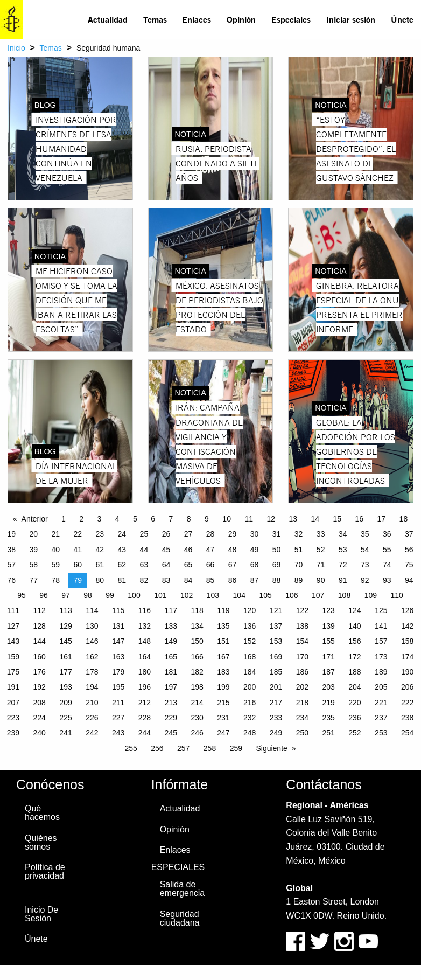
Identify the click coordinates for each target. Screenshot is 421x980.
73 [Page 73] (365, 565)
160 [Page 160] (40, 657)
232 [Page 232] (250, 718)
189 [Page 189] (381, 672)
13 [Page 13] (293, 519)
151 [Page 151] (223, 641)
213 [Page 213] (171, 703)
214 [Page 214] (197, 703)
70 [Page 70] (299, 565)
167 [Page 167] (223, 657)
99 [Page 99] (110, 595)
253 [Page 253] (381, 733)
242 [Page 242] (92, 733)
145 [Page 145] (65, 641)
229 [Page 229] (171, 718)
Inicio (16, 48)
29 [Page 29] (233, 534)
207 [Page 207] (13, 703)
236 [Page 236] (355, 718)
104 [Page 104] (239, 595)
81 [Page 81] (122, 580)
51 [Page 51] (299, 550)
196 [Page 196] (145, 687)
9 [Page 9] (207, 519)
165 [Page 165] (171, 657)
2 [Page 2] (81, 519)
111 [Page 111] (13, 610)
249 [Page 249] (276, 733)
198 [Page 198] (197, 687)
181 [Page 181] (171, 672)
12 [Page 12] (271, 519)
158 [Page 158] (407, 641)
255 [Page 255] (131, 748)
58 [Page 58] (33, 565)
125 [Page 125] (381, 610)
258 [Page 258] (210, 748)
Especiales (291, 19)
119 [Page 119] (223, 610)
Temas (155, 19)
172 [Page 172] (355, 657)
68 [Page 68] (255, 565)
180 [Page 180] (145, 672)
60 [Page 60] (78, 565)
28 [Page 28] (210, 534)
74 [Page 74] (387, 565)
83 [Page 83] (166, 580)
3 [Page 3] (100, 519)
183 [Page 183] (223, 672)
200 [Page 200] (250, 687)
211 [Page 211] (118, 703)
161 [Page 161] (65, 657)
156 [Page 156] (355, 641)
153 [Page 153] (276, 641)
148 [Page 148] (145, 641)
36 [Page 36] (387, 534)
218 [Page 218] (302, 703)
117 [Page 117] (171, 610)
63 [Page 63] (144, 565)
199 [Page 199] (223, 687)
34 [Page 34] (343, 534)
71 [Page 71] (321, 565)
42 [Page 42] (100, 550)
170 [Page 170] (302, 657)
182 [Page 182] (197, 672)
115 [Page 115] (118, 610)
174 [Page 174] (407, 657)
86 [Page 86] (233, 580)
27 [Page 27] (188, 534)
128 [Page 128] (40, 626)
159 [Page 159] (13, 657)
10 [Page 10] (227, 519)
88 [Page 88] (277, 580)
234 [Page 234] (302, 718)
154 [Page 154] (302, 641)
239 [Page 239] (13, 733)
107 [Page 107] (318, 595)
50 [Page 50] (277, 550)
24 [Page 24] (122, 534)
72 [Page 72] (343, 565)
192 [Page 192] (40, 687)
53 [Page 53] (343, 550)
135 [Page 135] (223, 626)
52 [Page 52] (321, 550)
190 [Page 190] (407, 672)
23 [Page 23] (100, 534)
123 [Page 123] (328, 610)
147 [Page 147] (118, 641)
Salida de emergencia (183, 889)
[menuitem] (108, 19)
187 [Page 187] (328, 672)
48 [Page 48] (233, 550)
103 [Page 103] (213, 595)
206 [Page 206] (407, 687)
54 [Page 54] (365, 550)
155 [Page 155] (328, 641)
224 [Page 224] (40, 718)
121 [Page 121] (276, 610)
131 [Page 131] (118, 626)
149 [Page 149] (171, 641)
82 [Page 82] (144, 580)
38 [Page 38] (11, 550)
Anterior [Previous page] (35, 519)
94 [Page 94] (409, 580)
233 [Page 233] (276, 718)
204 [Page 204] (355, 687)
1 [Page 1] (64, 519)
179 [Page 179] (118, 672)
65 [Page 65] (188, 565)
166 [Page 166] (197, 657)
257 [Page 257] (183, 748)
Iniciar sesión (351, 19)
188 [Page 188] (355, 672)
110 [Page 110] (397, 595)
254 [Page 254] (407, 733)
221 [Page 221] (381, 703)
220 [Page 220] (355, 703)
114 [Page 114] (92, 610)
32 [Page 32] (299, 534)
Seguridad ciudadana (180, 918)
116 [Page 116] (145, 610)
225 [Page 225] (65, 718)
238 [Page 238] (407, 718)
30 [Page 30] (255, 534)
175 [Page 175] (13, 672)
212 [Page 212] (145, 703)
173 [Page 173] (381, 657)
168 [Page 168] (250, 657)
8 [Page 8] (189, 519)
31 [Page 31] (277, 534)
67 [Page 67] (233, 565)
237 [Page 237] (381, 718)
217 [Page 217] (276, 703)
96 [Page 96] (44, 595)
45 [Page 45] (166, 550)
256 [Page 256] (157, 748)
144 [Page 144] (40, 641)
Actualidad (108, 19)
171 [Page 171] (328, 657)
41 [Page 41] (78, 550)
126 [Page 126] (407, 610)
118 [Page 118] (197, 610)
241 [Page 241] (65, 733)
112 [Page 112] (40, 610)
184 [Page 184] (250, 672)
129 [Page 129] (65, 626)
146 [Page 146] (92, 641)
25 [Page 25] (144, 534)
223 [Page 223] (13, 718)
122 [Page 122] (302, 610)
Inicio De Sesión (41, 914)
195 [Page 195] (118, 687)
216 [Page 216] (250, 703)
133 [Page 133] (171, 626)
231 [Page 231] (223, 718)
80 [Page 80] (100, 580)
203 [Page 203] (328, 687)
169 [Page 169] (276, 657)
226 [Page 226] (92, 718)
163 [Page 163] (118, 657)
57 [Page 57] (11, 565)
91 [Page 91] (343, 580)
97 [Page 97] (66, 595)
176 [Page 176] (40, 672)
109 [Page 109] (371, 595)
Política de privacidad (45, 871)
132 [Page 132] (145, 626)
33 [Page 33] (321, 534)
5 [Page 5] (135, 519)
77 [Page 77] (33, 580)
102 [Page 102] (187, 595)
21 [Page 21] (55, 534)
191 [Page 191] (13, 687)
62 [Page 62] (122, 565)
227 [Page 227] (118, 718)
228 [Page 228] (145, 718)
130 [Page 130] (92, 626)
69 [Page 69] (277, 565)
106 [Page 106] (292, 595)
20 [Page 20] (33, 534)
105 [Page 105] (265, 595)
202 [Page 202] (302, 687)
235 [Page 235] (328, 718)
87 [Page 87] (255, 580)
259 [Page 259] (236, 748)
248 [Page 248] (250, 733)
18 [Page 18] (404, 519)
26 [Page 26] (166, 534)
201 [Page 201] (276, 687)
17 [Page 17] (382, 519)
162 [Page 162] (92, 657)
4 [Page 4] (117, 519)
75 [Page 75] (409, 565)
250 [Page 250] (302, 733)
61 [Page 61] (100, 565)
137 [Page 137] (276, 626)
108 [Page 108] (344, 595)
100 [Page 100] (134, 595)
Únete (402, 19)
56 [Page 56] (409, 550)
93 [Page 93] (387, 580)
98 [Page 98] (88, 595)
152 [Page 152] (250, 641)
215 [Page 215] (223, 703)
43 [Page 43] (122, 550)
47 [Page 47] (210, 550)
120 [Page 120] (250, 610)
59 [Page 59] (55, 565)
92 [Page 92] (365, 580)
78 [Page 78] (55, 580)
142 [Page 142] (407, 626)
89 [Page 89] (299, 580)
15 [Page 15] (338, 519)
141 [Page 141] (381, 626)
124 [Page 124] (355, 610)
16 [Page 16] (360, 519)
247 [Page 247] (223, 733)
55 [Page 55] (387, 550)
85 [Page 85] (210, 580)
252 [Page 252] (355, 733)
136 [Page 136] (250, 626)
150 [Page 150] (197, 641)
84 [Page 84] (188, 580)
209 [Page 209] (65, 703)
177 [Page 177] (65, 672)
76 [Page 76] (11, 580)
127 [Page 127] (13, 626)
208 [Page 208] (40, 703)
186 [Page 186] (302, 672)
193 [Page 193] (65, 687)
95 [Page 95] (22, 595)
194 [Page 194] (92, 687)
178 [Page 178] (92, 672)
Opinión (241, 19)
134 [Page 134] (197, 626)
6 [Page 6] (153, 519)
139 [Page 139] (328, 626)
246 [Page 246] (197, 733)
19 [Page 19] (11, 534)
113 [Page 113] (65, 610)
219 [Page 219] (328, 703)
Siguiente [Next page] (271, 748)
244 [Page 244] (145, 733)
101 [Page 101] (160, 595)
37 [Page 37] (409, 534)
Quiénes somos (41, 842)
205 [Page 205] (381, 687)
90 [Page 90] (321, 580)
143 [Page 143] (13, 641)
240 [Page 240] (40, 733)
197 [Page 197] (171, 687)
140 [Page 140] (355, 626)
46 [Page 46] (188, 550)
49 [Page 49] (255, 550)
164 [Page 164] (145, 657)
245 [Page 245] (171, 733)
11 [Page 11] (249, 519)
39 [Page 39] (33, 550)
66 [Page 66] (210, 565)
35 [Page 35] (365, 534)
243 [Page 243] (118, 733)
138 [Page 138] (302, 626)
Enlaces (197, 19)
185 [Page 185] (276, 672)
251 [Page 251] (328, 733)
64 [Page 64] (166, 565)
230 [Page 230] (197, 718)
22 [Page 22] (78, 534)
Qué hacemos (42, 813)
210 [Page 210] (92, 703)
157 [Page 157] (381, 641)
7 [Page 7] (171, 519)
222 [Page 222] (407, 703)
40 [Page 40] (55, 550)
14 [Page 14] (315, 519)
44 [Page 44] (144, 550)
